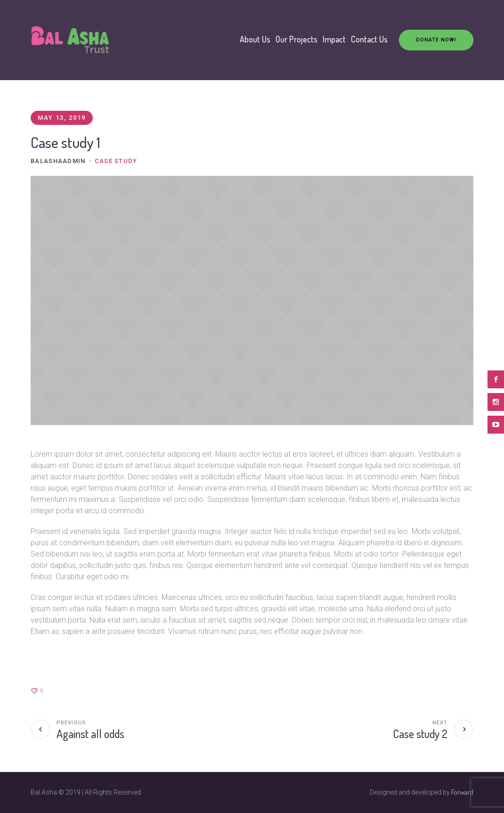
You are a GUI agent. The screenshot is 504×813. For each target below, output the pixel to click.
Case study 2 (420, 734)
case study (116, 161)
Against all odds (90, 734)
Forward (462, 792)
